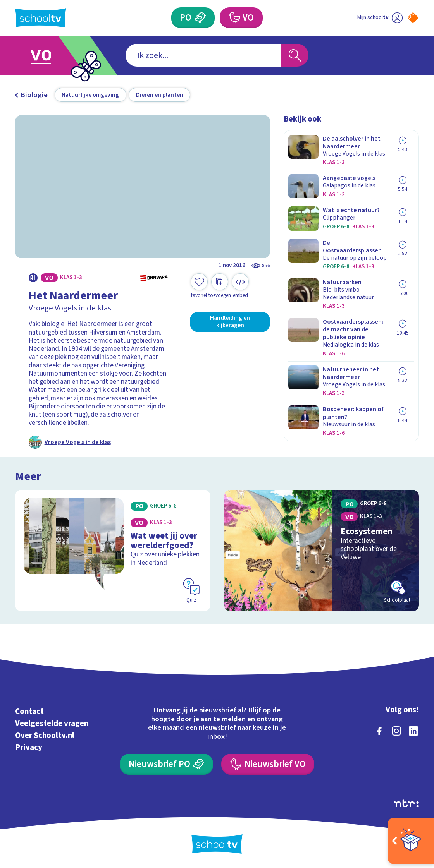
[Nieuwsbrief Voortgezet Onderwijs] (268, 764)
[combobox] (203, 55)
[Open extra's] (411, 841)
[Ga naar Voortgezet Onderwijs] (52, 55)
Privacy (29, 747)
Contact (29, 711)
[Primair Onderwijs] (193, 18)
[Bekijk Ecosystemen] (321, 551)
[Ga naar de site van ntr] (406, 804)
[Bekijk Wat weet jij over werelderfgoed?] (113, 551)
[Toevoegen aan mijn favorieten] (199, 286)
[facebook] (379, 731)
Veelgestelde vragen (52, 723)
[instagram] (396, 731)
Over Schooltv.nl (45, 735)
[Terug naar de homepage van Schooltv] (41, 18)
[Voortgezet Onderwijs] (241, 18)
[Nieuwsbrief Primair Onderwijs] (166, 764)
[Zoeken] (295, 55)
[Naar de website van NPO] (413, 18)
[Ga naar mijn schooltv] (380, 18)
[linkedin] (413, 731)
